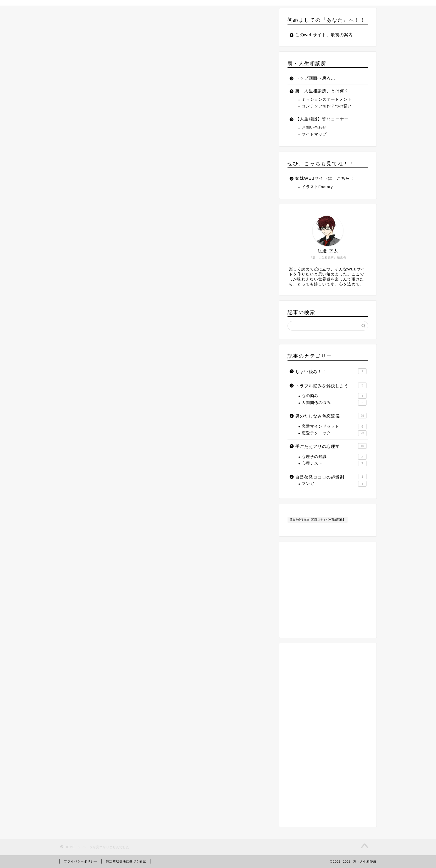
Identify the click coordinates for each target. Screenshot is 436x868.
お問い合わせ (314, 128)
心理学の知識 (334, 457)
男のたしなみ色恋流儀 (107, 275)
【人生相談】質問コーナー (322, 119)
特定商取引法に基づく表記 (126, 861)
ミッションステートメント (327, 99)
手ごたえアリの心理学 (107, 283)
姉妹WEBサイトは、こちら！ (325, 178)
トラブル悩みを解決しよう (112, 267)
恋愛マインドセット (334, 426)
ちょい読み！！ (99, 259)
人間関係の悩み (334, 403)
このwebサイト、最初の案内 (324, 35)
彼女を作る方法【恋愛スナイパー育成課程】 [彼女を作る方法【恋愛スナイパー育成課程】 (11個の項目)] (318, 520)
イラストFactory (317, 187)
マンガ (334, 484)
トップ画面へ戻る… (315, 78)
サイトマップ (314, 134)
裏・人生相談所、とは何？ (322, 91)
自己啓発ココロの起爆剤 (109, 291)
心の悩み (334, 396)
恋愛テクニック (334, 433)
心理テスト (334, 463)
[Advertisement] (328, 735)
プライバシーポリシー (81, 861)
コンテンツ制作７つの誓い (327, 106)
